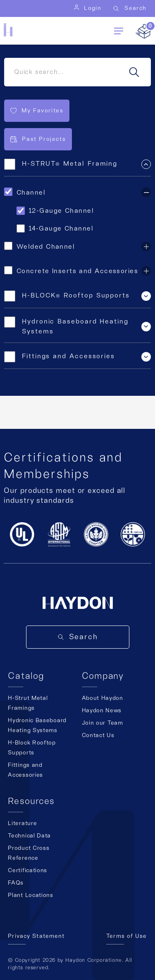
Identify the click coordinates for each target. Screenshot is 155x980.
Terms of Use (126, 936)
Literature (22, 823)
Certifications (27, 871)
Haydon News (102, 711)
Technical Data (29, 836)
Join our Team (103, 723)
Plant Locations (31, 895)
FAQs (16, 883)
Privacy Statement (36, 936)
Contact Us (98, 735)
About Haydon (103, 698)
